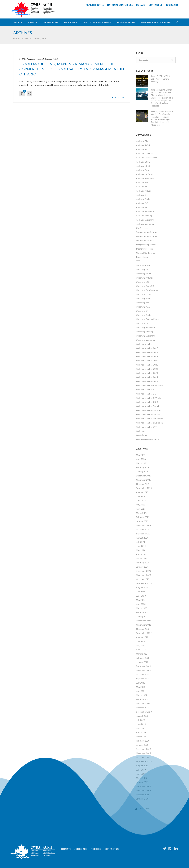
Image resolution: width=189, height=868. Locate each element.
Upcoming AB (142, 269)
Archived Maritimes (145, 178)
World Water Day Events (148, 439)
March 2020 (142, 737)
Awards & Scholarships (156, 22)
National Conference (146, 253)
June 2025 (141, 500)
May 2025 (141, 505)
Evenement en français (147, 236)
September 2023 (144, 583)
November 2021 (144, 670)
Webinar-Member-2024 (147, 377)
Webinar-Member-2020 (147, 361)
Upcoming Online (144, 315)
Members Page (126, 22)
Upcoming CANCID (145, 286)
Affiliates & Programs (97, 22)
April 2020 (141, 732)
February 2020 (143, 741)
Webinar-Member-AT (146, 390)
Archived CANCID (145, 153)
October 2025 (143, 484)
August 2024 (142, 538)
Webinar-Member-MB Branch (150, 410)
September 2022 (144, 633)
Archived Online (144, 199)
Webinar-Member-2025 (147, 381)
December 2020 (144, 703)
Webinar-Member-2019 (147, 356)
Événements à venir (145, 240)
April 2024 (141, 554)
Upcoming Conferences (147, 290)
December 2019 (144, 749)
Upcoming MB (143, 303)
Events (33, 22)
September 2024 (144, 534)
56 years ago (144, 808)
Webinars (141, 431)
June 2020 (141, 724)
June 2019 (141, 770)
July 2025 (140, 496)
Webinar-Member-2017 (147, 348)
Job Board (81, 849)
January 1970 (142, 799)
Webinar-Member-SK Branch (149, 423)
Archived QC (142, 203)
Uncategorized (143, 265)
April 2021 (141, 691)
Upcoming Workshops (146, 340)
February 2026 (143, 467)
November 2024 (144, 525)
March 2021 (142, 695)
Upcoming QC (143, 323)
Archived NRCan (144, 191)
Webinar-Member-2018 (147, 352)
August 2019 (142, 766)
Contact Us (112, 849)
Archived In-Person (145, 174)
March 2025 (142, 513)
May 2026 (141, 455)
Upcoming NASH (144, 307)
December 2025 (144, 476)
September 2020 (144, 712)
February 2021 (143, 699)
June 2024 (141, 546)
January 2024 (142, 567)
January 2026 (142, 471)
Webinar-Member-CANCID (149, 398)
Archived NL (142, 187)
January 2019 (142, 782)
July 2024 (140, 542)
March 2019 (142, 778)
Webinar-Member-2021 (147, 365)
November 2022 (144, 625)
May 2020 (141, 728)
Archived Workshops (45, 59)
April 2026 (141, 459)
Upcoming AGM (143, 274)
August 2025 (142, 492)
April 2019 (141, 774)
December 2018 (144, 786)
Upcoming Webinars (145, 336)
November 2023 (144, 575)
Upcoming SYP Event (146, 327)
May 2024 (141, 550)
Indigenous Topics (145, 249)
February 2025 (143, 517)
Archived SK (142, 207)
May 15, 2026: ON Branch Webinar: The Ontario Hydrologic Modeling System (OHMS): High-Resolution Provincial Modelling (162, 118)
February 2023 (143, 612)
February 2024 (143, 563)
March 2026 (142, 463)
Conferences (142, 228)
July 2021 (140, 683)
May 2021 (141, 687)
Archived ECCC (143, 166)
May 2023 (141, 600)
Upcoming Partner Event (148, 319)
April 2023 (141, 604)
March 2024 (142, 558)
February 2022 (143, 658)
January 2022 (142, 662)
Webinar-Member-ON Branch (150, 419)
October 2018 (143, 795)
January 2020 (142, 745)
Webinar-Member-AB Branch (150, 385)
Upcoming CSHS (144, 294)
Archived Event (143, 170)
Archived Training (144, 216)
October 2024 (143, 529)
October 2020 (143, 708)
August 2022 (142, 637)
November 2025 (144, 480)
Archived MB (142, 182)
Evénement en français (147, 232)
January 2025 (142, 521)
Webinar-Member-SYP (147, 427)
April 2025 (141, 509)
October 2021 (143, 674)
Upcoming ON (143, 311)
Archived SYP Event (145, 211)
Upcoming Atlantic (145, 278)
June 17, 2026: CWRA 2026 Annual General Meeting (160, 79)
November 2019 (144, 753)
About (18, 22)
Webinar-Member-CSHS (147, 402)
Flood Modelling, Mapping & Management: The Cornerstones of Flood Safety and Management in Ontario (72, 69)
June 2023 (141, 596)
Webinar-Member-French (148, 406)
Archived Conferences (147, 158)
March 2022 (142, 654)
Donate (66, 849)
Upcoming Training (145, 332)
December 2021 (144, 666)
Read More (119, 98)
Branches (71, 22)
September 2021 (144, 679)
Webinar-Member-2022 (147, 369)
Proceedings (142, 257)
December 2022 (144, 621)
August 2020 (142, 716)
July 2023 (140, 592)
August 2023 (142, 587)
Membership (51, 22)
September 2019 (144, 761)
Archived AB (142, 141)
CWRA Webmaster (28, 59)
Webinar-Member (144, 344)
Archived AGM (143, 145)
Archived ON (142, 195)
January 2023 (142, 616)
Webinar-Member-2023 (147, 373)
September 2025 (144, 488)
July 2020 (140, 720)
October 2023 (143, 579)
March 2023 (142, 608)
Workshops (141, 435)
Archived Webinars (145, 220)
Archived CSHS (143, 162)
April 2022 (141, 650)
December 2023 (144, 571)
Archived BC (142, 149)
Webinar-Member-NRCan (148, 414)
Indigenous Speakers (146, 245)
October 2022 (143, 629)
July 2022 (140, 641)
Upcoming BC (142, 282)
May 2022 (141, 645)
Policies (96, 849)
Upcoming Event (144, 298)
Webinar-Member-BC (146, 394)
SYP (138, 261)
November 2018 (144, 790)
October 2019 (143, 757)
